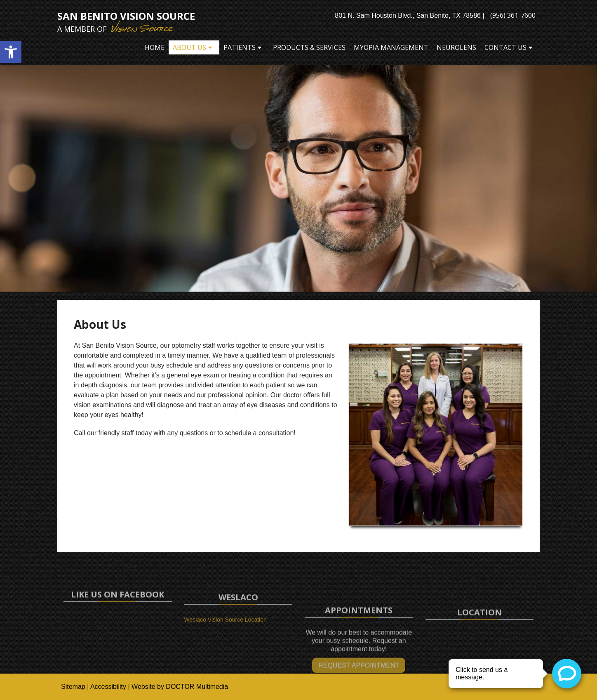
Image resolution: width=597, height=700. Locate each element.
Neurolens (456, 47)
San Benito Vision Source (126, 22)
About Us (189, 47)
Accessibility (108, 687)
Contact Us (505, 47)
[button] (11, 52)
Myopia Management (391, 47)
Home (155, 47)
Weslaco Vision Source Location (226, 627)
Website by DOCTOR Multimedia (180, 687)
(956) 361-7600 (513, 15)
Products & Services (309, 47)
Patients (240, 47)
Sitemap (73, 687)
